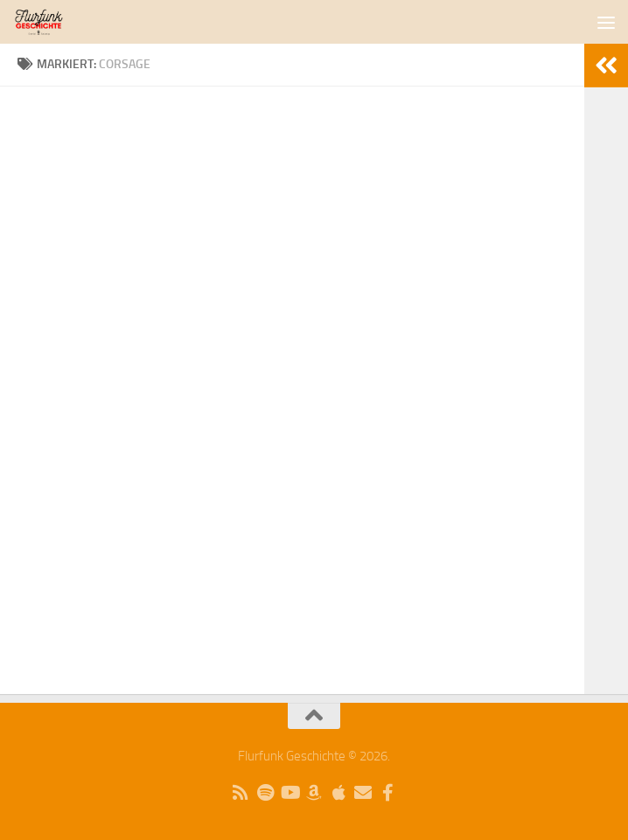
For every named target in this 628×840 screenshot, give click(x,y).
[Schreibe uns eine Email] (363, 793)
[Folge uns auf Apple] (338, 793)
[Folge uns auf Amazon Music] (314, 793)
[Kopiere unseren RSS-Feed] (241, 793)
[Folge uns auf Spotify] (265, 793)
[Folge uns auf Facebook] (387, 793)
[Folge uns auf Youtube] (290, 793)
